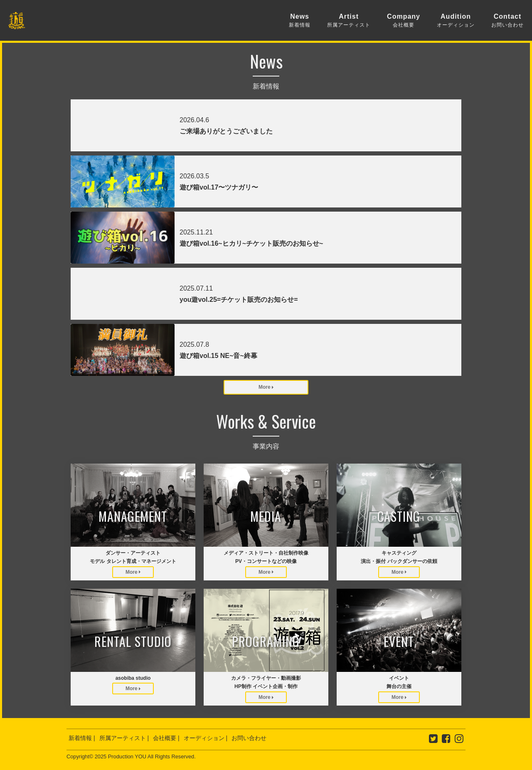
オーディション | (206, 738)
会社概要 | (166, 738)
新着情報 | (82, 738)
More (266, 387)
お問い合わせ (249, 738)
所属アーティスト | (124, 738)
